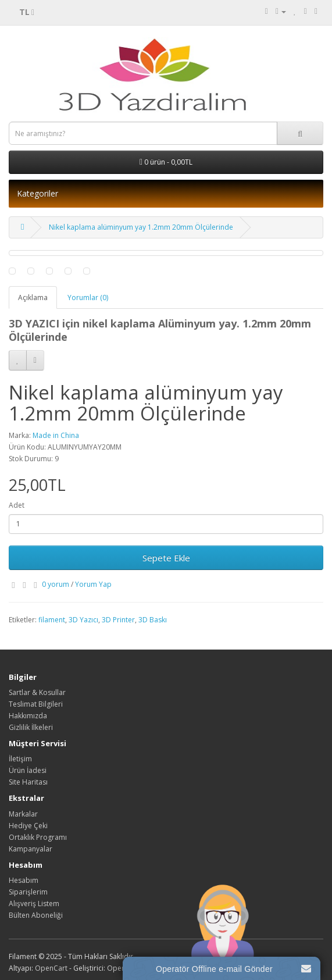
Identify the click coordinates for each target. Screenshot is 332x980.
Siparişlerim (28, 892)
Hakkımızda (28, 716)
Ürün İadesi (28, 770)
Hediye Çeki (28, 826)
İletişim (20, 759)
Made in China (56, 435)
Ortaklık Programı (38, 837)
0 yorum (56, 584)
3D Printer (118, 620)
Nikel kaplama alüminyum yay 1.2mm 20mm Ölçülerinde (141, 227)
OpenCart (51, 968)
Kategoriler (38, 193)
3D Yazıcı (83, 620)
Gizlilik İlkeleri (31, 727)
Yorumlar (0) (88, 297)
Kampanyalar (31, 849)
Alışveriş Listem (34, 904)
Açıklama (33, 297)
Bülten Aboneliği (36, 915)
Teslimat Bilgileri (36, 704)
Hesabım (24, 880)
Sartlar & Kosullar (37, 692)
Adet (17, 505)
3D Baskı (153, 620)
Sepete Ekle (166, 558)
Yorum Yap (93, 584)
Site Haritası (28, 782)
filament (52, 620)
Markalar (23, 814)
